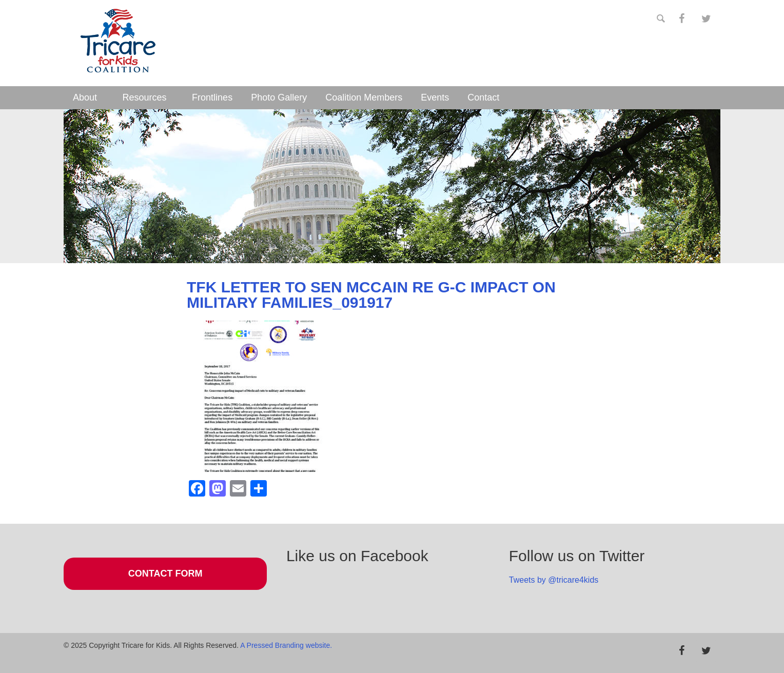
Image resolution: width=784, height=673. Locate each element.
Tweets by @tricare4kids (554, 580)
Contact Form (165, 573)
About (85, 97)
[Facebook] (681, 19)
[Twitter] (706, 19)
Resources (145, 97)
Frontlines (212, 97)
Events (435, 97)
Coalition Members (364, 97)
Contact (483, 97)
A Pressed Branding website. (286, 645)
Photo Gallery (279, 97)
